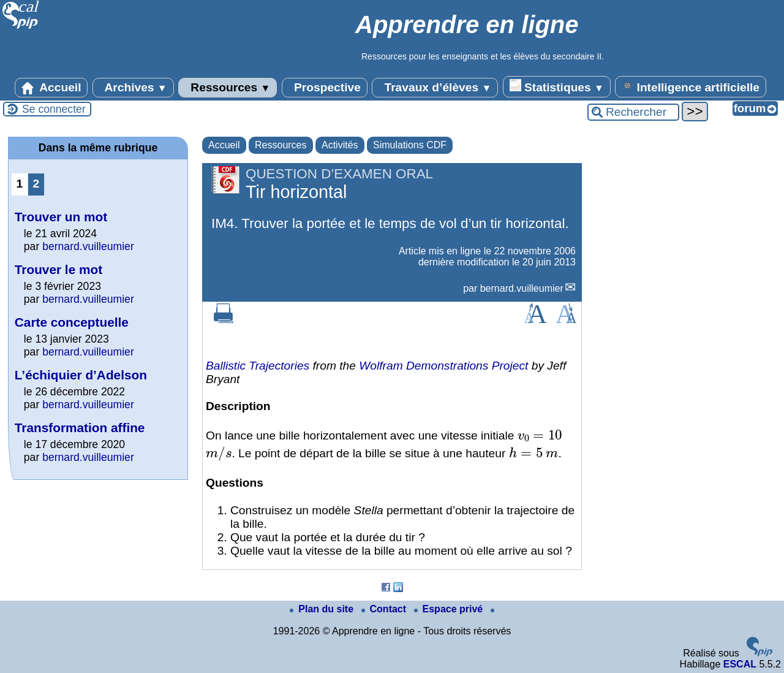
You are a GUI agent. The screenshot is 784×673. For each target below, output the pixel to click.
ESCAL (740, 664)
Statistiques (557, 86)
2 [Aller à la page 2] (36, 184)
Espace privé (450, 609)
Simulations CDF (410, 145)
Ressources (228, 88)
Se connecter (54, 109)
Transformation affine (80, 428)
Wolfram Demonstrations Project (443, 366)
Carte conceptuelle (72, 322)
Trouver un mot (61, 217)
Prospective (325, 88)
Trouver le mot (58, 269)
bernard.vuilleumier (522, 288)
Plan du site (323, 609)
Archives (133, 88)
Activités (340, 145)
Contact (385, 609)
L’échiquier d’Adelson (81, 375)
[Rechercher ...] (633, 112)
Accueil (51, 88)
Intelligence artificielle (691, 86)
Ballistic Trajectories (258, 366)
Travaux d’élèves (435, 88)
